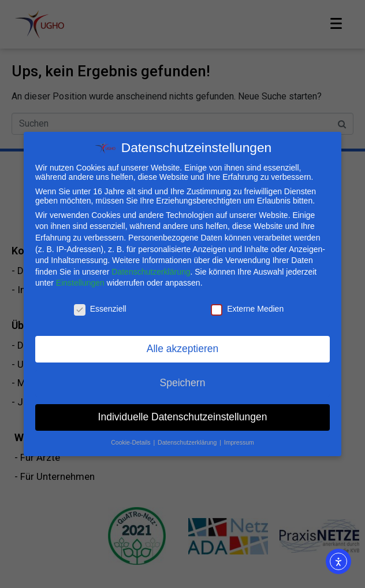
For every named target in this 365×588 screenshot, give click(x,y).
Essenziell (100, 307)
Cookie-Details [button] (131, 441)
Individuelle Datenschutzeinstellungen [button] (183, 415)
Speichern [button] (183, 381)
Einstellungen (80, 281)
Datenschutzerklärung (151, 270)
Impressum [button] (239, 441)
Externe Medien (247, 307)
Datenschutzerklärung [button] (188, 441)
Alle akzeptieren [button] (183, 347)
